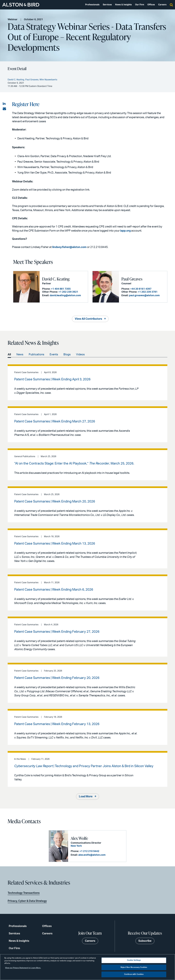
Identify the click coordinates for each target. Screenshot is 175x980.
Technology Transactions (24, 893)
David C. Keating (56, 279)
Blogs (67, 355)
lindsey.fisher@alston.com (69, 247)
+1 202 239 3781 (148, 292)
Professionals (92, 5)
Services (107, 5)
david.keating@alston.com (65, 296)
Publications (36, 355)
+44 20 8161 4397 (141, 289)
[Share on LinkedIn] (4, 104)
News (20, 355)
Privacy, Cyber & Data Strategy (27, 901)
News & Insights (123, 5)
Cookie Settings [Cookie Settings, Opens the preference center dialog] (134, 960)
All (9, 355)
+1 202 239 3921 (68, 292)
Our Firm (140, 5)
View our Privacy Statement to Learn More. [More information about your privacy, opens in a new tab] (23, 968)
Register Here (26, 104)
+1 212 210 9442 (89, 851)
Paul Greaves (132, 279)
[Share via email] (4, 109)
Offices (151, 5)
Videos (80, 355)
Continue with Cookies (134, 974)
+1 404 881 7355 (61, 289)
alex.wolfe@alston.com (92, 855)
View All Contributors (88, 319)
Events (54, 355)
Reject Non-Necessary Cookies (134, 967)
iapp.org (125, 231)
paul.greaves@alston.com (144, 296)
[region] (87, 967)
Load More (86, 797)
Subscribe (145, 941)
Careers (162, 5)
